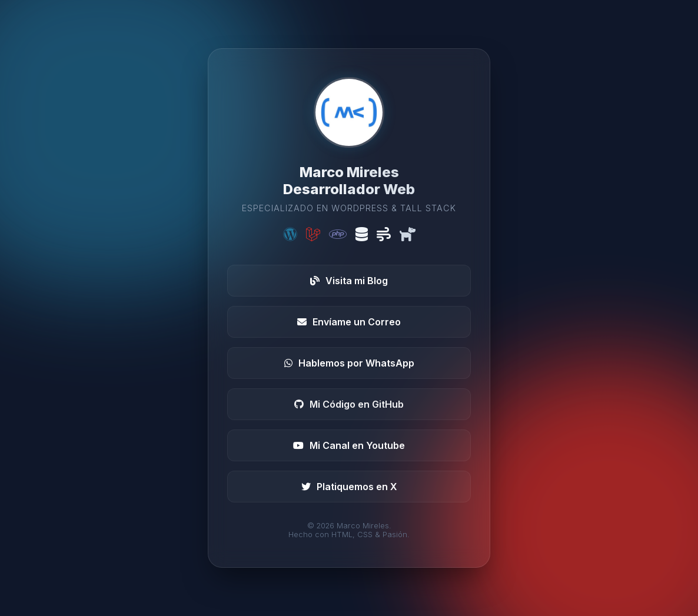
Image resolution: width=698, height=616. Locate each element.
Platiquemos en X (349, 487)
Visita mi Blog (349, 281)
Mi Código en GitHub (349, 404)
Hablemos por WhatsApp (349, 363)
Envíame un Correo (349, 322)
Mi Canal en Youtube (349, 445)
